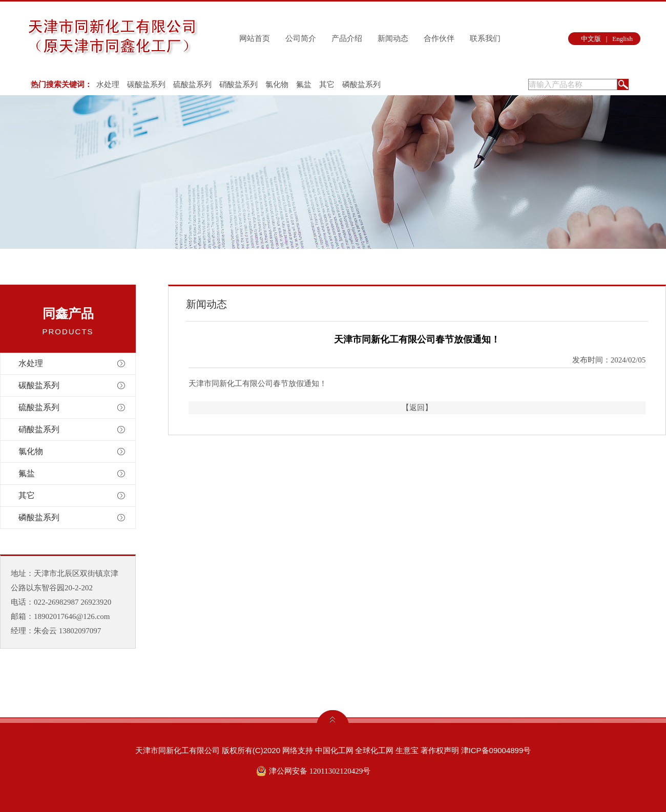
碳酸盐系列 (146, 84)
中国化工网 (334, 750)
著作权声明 (440, 750)
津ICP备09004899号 (496, 750)
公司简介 (301, 38)
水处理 (108, 84)
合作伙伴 (439, 38)
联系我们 (485, 38)
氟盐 (304, 84)
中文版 (591, 39)
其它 (327, 84)
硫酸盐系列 (192, 84)
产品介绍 (347, 38)
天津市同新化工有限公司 (178, 750)
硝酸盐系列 (238, 84)
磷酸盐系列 (361, 84)
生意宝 (407, 750)
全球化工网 (374, 750)
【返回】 (417, 408)
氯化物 (277, 84)
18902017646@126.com (72, 616)
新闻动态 (393, 38)
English (622, 39)
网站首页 (255, 38)
